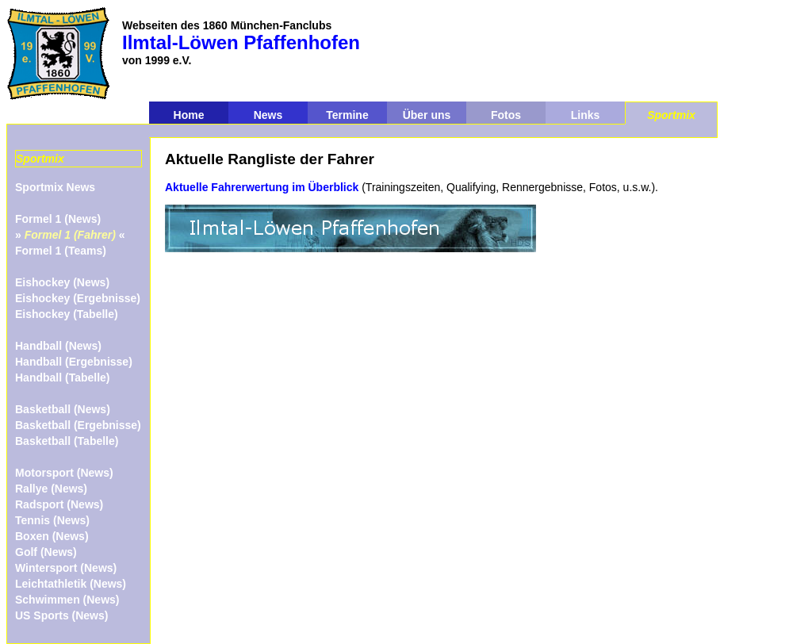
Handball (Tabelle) (63, 378)
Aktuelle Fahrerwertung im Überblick (262, 187)
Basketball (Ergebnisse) (78, 425)
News (268, 115)
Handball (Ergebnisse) (74, 362)
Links (586, 115)
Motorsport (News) (64, 473)
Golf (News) (46, 552)
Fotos (506, 115)
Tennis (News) (52, 520)
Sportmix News (55, 187)
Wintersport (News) (66, 568)
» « (70, 235)
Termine (347, 115)
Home (189, 115)
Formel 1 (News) (58, 219)
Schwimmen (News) (67, 600)
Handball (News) (58, 346)
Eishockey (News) (62, 282)
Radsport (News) (59, 504)
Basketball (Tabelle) (67, 441)
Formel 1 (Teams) (61, 251)
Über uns (427, 115)
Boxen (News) (52, 536)
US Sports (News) (61, 615)
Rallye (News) (51, 489)
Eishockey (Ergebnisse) (78, 298)
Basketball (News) (63, 409)
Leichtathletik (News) (71, 584)
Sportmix (671, 115)
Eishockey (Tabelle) (67, 314)
